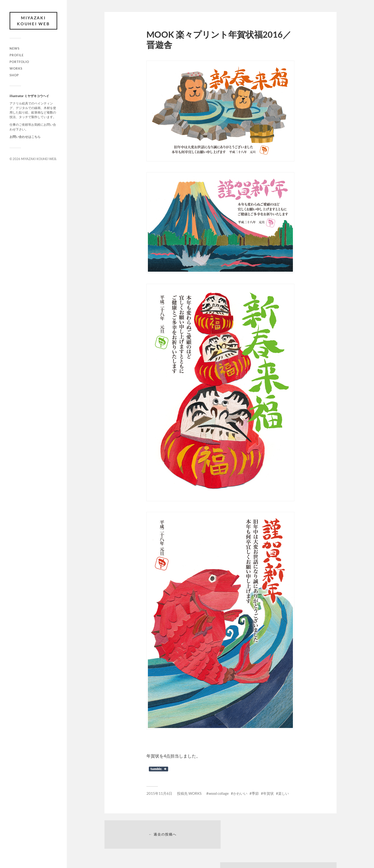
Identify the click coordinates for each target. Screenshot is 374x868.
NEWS (15, 49)
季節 (255, 793)
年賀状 (268, 793)
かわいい (240, 793)
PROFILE (17, 55)
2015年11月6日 (159, 793)
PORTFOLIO (19, 62)
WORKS (16, 69)
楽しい (283, 793)
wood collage (219, 793)
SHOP (14, 75)
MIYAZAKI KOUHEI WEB (33, 21)
